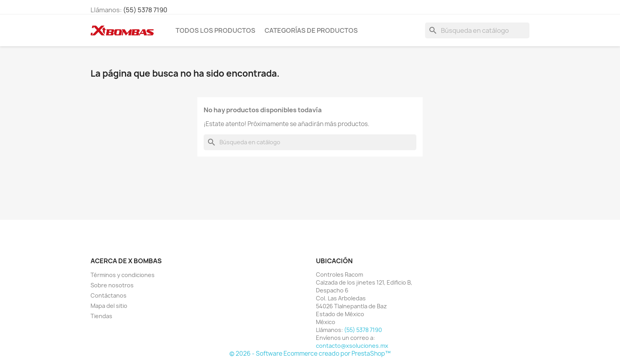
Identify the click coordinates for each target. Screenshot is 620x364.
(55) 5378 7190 (145, 10)
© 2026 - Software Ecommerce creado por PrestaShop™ (310, 354)
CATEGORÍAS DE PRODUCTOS (311, 30)
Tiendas (101, 316)
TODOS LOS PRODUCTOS (215, 30)
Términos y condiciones (123, 275)
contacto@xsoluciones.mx (352, 346)
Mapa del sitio (109, 306)
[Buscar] (477, 30)
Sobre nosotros (112, 285)
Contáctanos (109, 295)
